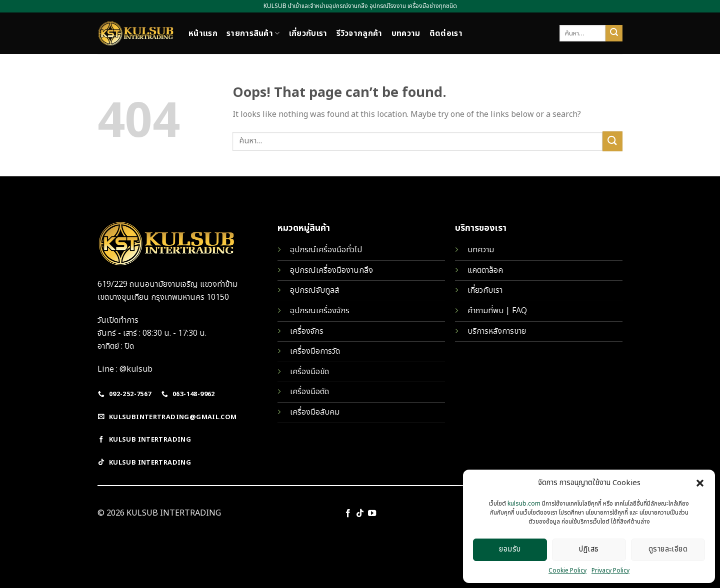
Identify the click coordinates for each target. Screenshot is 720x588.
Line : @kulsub (125, 369)
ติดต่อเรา (446, 33)
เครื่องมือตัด (309, 392)
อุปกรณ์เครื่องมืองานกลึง (331, 270)
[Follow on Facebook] (347, 514)
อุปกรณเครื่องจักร (320, 311)
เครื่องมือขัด (309, 372)
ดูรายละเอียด (668, 549)
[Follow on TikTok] (360, 514)
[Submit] (614, 33)
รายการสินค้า (253, 33)
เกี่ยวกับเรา (308, 33)
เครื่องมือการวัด (315, 351)
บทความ (406, 33)
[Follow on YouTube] (372, 514)
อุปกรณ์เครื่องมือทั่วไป (326, 250)
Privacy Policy (610, 571)
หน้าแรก (203, 33)
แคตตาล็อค (485, 270)
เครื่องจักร (307, 331)
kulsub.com (524, 504)
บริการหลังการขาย (497, 331)
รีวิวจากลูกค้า (359, 33)
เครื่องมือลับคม (315, 412)
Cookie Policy (567, 571)
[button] (700, 483)
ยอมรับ (510, 549)
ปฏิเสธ (589, 549)
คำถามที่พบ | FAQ (497, 311)
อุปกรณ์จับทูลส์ (314, 290)
